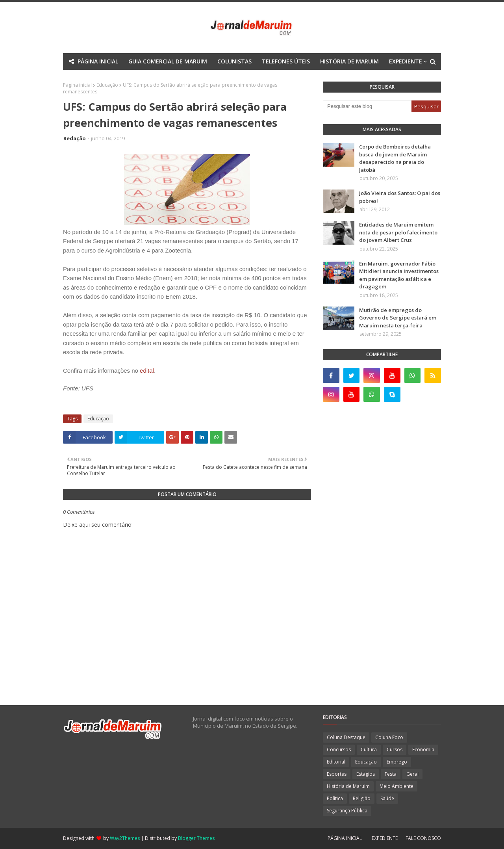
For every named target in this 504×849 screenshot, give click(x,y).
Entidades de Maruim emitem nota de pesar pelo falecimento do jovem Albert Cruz (398, 232)
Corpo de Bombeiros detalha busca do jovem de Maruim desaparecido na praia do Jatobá (395, 158)
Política (335, 798)
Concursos (339, 750)
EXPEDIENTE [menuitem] (406, 61)
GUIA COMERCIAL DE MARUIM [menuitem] (168, 61)
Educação (98, 419)
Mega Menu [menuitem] (183, 78)
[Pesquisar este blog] (367, 106)
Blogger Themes (196, 838)
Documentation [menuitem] (231, 78)
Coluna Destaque (346, 737)
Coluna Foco (389, 737)
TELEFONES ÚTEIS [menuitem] (286, 61)
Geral (412, 774)
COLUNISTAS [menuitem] (234, 61)
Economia (423, 750)
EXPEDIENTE (385, 838)
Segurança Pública (347, 811)
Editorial (336, 762)
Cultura (369, 750)
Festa (391, 774)
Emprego (397, 762)
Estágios (366, 774)
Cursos (395, 750)
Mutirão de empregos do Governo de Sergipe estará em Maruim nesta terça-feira (398, 318)
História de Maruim (348, 786)
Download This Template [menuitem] (303, 78)
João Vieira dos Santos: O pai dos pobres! (400, 197)
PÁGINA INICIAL (345, 838)
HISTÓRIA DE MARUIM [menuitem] (349, 61)
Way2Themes (125, 838)
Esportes (337, 774)
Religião (362, 798)
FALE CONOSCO (423, 838)
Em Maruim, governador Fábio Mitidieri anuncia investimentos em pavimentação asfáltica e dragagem (399, 275)
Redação (75, 138)
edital (147, 371)
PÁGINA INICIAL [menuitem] (98, 61)
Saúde (387, 798)
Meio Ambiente (397, 786)
